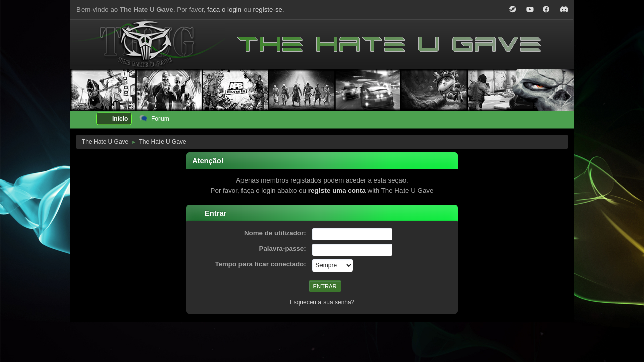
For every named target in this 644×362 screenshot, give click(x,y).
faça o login (224, 9)
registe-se (267, 9)
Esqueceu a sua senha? (322, 302)
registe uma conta (337, 190)
